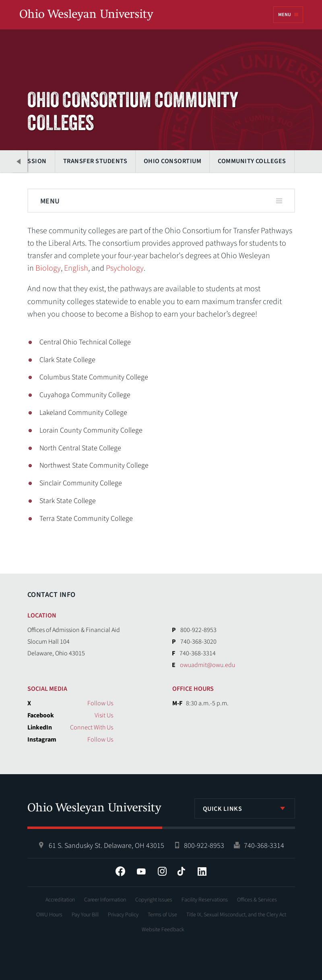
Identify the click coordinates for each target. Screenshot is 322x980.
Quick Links (223, 809)
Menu (285, 15)
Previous (19, 161)
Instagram (162, 871)
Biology (48, 268)
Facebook (120, 871)
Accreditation (60, 900)
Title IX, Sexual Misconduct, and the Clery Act (236, 915)
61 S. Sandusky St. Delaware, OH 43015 (106, 846)
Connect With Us (92, 727)
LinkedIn (202, 871)
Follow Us (100, 703)
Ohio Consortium (172, 161)
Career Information (105, 900)
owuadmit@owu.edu (207, 665)
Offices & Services (257, 900)
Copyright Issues (154, 900)
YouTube (141, 871)
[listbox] (245, 808)
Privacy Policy (123, 915)
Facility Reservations (205, 900)
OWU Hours (49, 915)
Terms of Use (162, 915)
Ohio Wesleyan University (87, 15)
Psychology (125, 268)
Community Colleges (252, 161)
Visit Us (104, 715)
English (76, 268)
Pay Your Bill (85, 915)
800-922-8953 (204, 846)
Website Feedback (163, 930)
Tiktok (181, 871)
